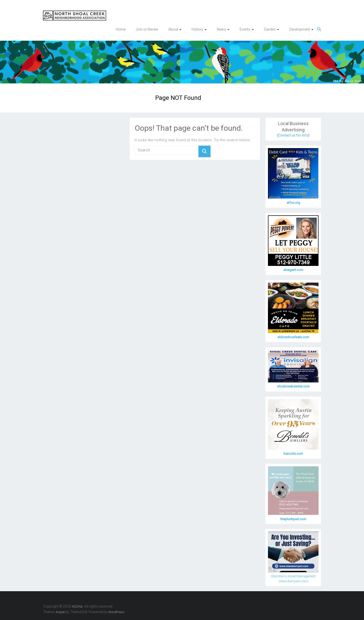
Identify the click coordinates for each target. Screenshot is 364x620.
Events (245, 29)
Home (121, 29)
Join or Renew (147, 29)
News (221, 29)
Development (300, 29)
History (197, 29)
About (173, 29)
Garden (270, 29)
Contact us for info (293, 135)
